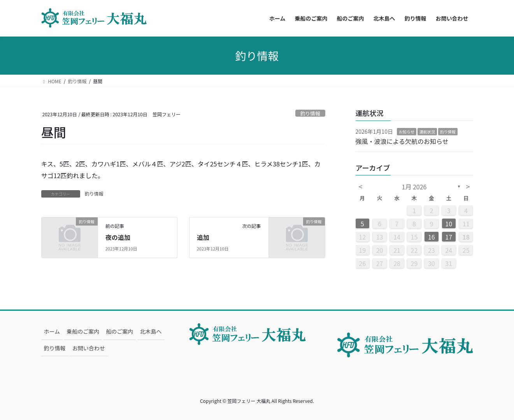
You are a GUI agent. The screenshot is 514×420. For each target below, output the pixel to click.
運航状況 (427, 132)
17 (449, 237)
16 (432, 237)
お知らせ (407, 132)
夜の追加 (118, 237)
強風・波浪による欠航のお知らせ (402, 141)
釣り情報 (310, 113)
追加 (203, 237)
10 (449, 224)
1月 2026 (414, 187)
